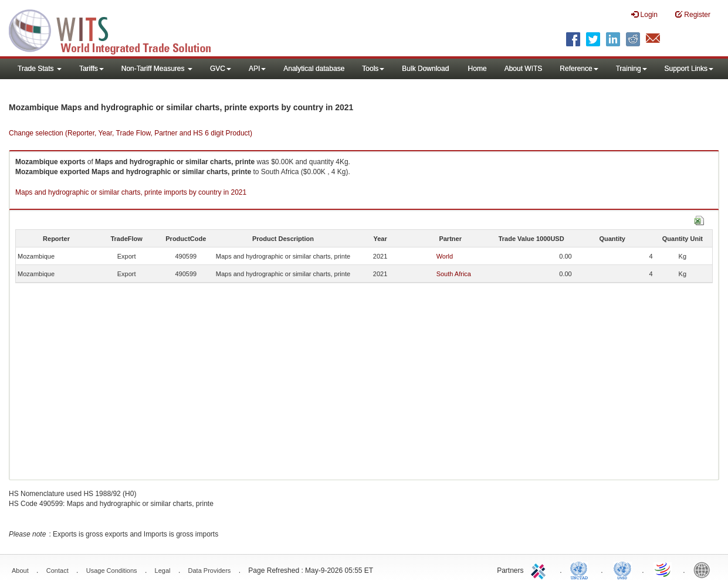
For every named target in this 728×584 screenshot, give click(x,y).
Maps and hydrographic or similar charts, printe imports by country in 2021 (131, 192)
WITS (117, 29)
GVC (221, 69)
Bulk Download (425, 69)
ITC (540, 569)
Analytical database (314, 69)
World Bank (705, 569)
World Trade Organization (663, 569)
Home (478, 69)
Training (632, 69)
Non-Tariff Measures (157, 69)
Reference (579, 69)
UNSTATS (622, 569)
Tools (373, 69)
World (445, 256)
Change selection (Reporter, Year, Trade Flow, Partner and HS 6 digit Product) (131, 133)
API (257, 69)
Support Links (689, 69)
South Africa (454, 274)
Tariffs (92, 69)
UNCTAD (581, 569)
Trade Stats (40, 69)
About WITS (524, 69)
